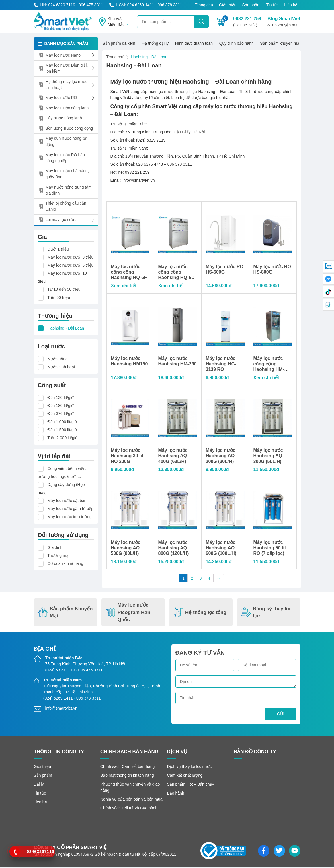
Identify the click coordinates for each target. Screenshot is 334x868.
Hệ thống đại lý (155, 43)
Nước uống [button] (57, 359)
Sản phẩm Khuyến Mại (65, 614)
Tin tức (273, 5)
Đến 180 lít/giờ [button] (60, 406)
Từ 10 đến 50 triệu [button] (64, 289)
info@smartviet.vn (61, 710)
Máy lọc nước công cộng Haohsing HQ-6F (129, 272)
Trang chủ (204, 5)
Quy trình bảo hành (237, 43)
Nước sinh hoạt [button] (61, 367)
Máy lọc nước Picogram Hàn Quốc (128, 614)
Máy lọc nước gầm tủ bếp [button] (70, 509)
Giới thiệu (228, 5)
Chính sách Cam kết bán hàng (127, 768)
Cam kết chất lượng (185, 777)
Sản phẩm (251, 5)
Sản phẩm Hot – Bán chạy (191, 786)
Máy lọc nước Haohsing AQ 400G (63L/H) (173, 457)
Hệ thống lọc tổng (200, 614)
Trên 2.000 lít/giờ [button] (62, 438)
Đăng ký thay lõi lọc (265, 614)
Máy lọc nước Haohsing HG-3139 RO (221, 365)
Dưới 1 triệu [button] (58, 249)
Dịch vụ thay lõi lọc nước (190, 768)
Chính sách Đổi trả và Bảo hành (129, 809)
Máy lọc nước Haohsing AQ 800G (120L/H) (174, 549)
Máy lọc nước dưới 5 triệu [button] (70, 265)
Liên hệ (291, 5)
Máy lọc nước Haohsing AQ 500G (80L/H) (126, 549)
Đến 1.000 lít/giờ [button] (62, 422)
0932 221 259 (247, 22)
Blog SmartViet (284, 22)
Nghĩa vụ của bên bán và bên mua (131, 801)
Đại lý (39, 786)
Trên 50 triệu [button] (59, 297)
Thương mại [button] (58, 555)
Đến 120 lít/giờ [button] (60, 398)
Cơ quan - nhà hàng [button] (65, 563)
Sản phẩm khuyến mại (280, 43)
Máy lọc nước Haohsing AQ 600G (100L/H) (221, 549)
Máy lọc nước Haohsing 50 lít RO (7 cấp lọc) (270, 549)
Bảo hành (176, 795)
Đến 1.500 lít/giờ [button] (62, 430)
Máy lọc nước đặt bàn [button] (67, 501)
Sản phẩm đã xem (119, 43)
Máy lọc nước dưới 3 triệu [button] (70, 257)
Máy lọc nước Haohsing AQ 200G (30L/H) (221, 457)
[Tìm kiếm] (202, 22)
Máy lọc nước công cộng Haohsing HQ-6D (176, 272)
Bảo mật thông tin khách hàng (127, 777)
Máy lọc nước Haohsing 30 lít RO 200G (127, 457)
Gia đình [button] (55, 547)
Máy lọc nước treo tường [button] (70, 517)
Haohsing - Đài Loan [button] (66, 328)
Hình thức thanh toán (194, 43)
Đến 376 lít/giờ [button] (60, 414)
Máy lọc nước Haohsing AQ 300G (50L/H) (268, 457)
